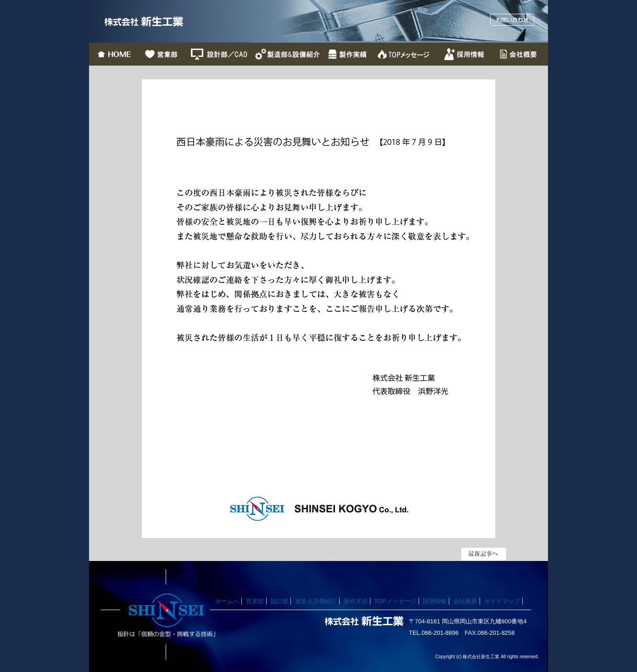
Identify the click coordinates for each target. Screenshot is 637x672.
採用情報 (435, 601)
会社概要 (465, 601)
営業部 (255, 601)
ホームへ (227, 601)
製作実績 (356, 601)
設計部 (279, 601)
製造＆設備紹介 (316, 601)
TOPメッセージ (395, 601)
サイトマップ (502, 601)
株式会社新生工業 (169, 21)
